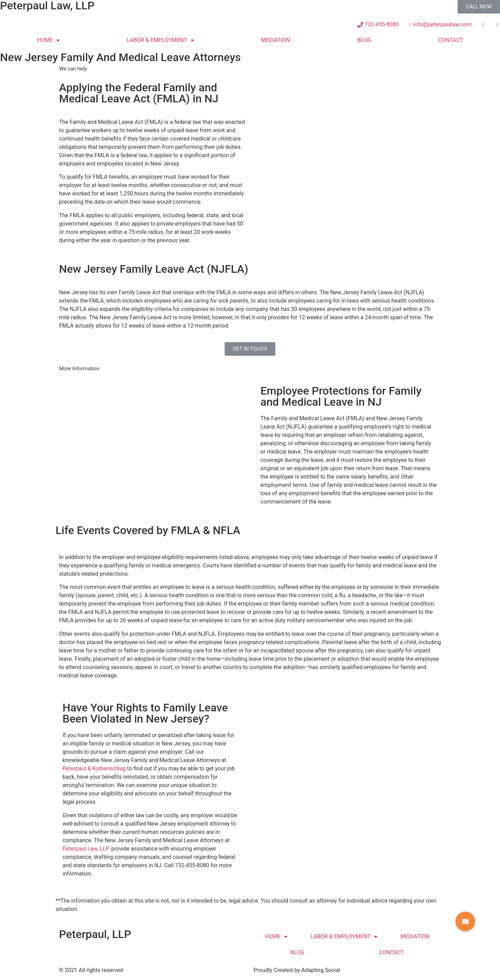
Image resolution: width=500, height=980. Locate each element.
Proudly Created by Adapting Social (297, 970)
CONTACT (451, 40)
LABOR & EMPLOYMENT (160, 40)
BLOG (364, 40)
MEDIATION (276, 40)
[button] (479, 7)
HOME (48, 40)
